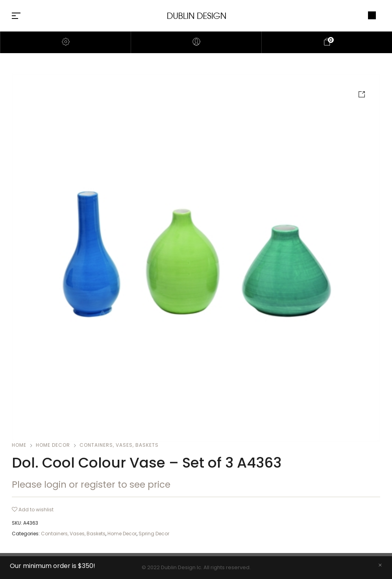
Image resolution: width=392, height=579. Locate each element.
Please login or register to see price (91, 485)
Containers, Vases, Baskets (119, 445)
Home (19, 445)
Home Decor (53, 445)
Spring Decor (154, 534)
